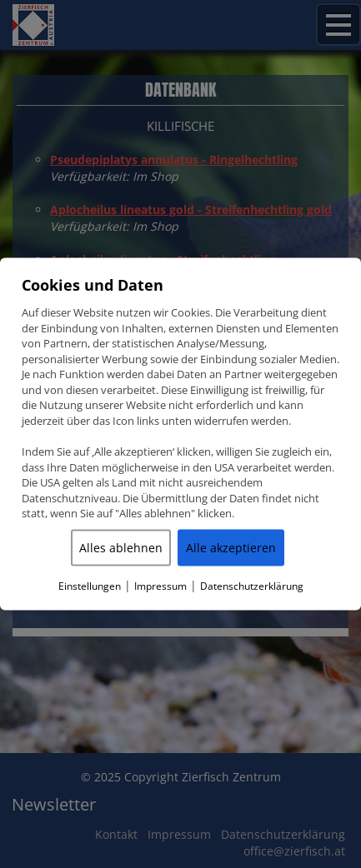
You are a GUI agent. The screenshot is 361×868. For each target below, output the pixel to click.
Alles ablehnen (121, 547)
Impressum (160, 585)
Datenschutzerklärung (252, 585)
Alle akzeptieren (231, 547)
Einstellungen (90, 585)
